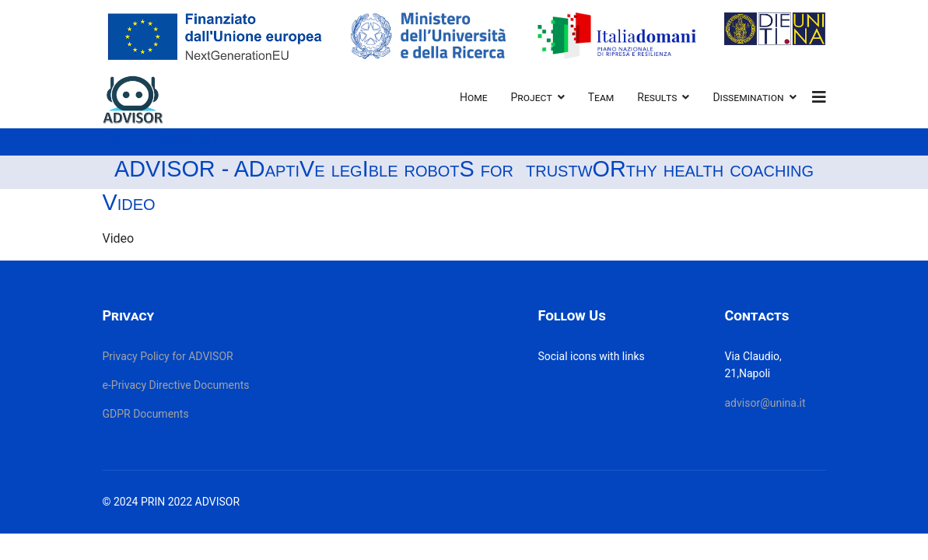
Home (474, 97)
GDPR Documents (146, 414)
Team (601, 97)
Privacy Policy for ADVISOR (168, 356)
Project (532, 97)
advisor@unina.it (765, 403)
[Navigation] (819, 97)
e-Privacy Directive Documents (176, 385)
